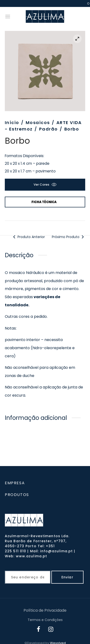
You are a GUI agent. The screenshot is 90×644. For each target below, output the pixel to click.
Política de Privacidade (45, 610)
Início (12, 123)
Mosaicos (38, 123)
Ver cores (41, 185)
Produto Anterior (28, 237)
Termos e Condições (45, 620)
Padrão (48, 129)
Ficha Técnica (44, 202)
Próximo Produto (69, 237)
